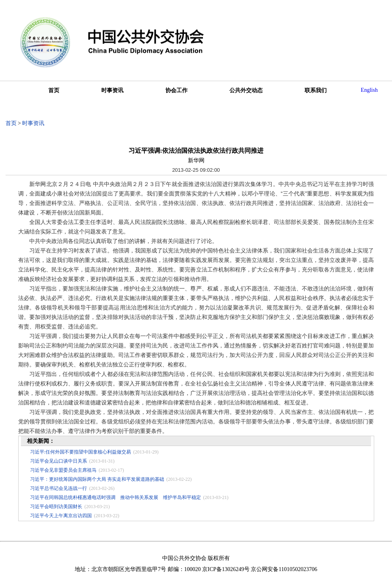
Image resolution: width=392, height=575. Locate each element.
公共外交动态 (246, 90)
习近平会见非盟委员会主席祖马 (63, 470)
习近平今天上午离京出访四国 (61, 516)
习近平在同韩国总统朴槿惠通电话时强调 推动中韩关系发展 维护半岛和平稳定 (116, 497)
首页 (54, 90)
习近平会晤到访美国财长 (56, 507)
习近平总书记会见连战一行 (59, 488)
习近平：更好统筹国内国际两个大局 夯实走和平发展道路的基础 (97, 479)
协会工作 (176, 90)
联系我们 (316, 90)
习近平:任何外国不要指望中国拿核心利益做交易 (80, 452)
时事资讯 (112, 90)
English (369, 90)
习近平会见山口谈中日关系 (59, 461)
